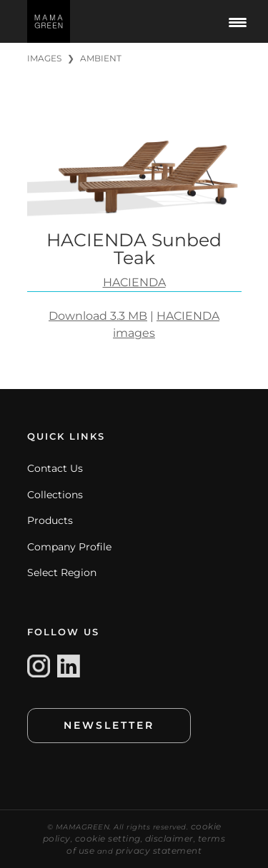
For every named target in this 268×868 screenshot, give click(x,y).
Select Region (62, 572)
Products (50, 520)
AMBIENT (101, 58)
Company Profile (69, 547)
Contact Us (55, 468)
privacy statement (159, 851)
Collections (55, 495)
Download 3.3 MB (98, 316)
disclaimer (169, 838)
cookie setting (108, 838)
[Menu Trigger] (238, 21)
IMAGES (44, 58)
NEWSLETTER (109, 725)
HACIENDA (134, 282)
